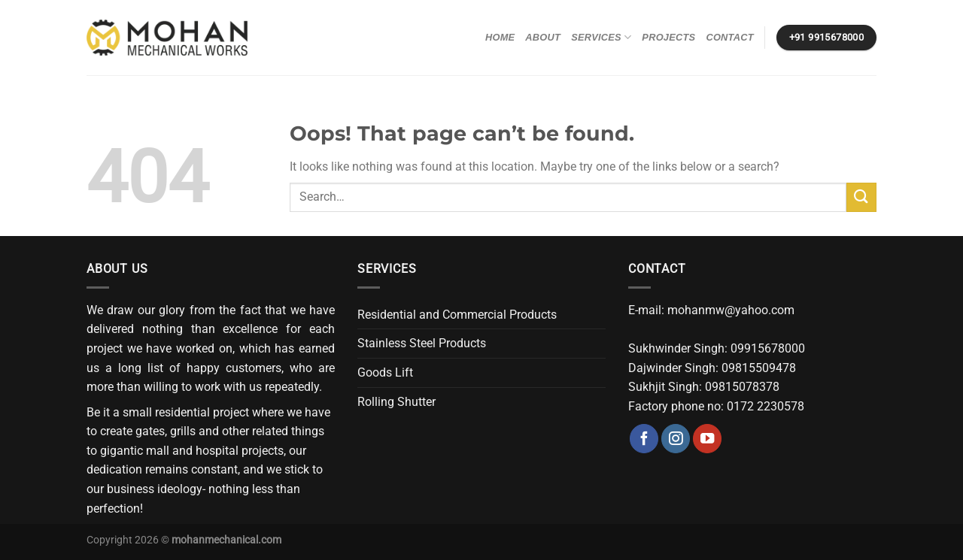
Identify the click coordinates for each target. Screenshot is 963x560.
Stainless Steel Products (422, 343)
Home (500, 37)
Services (601, 37)
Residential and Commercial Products (457, 315)
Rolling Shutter (396, 402)
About (543, 37)
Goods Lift (385, 372)
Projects (668, 37)
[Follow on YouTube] (707, 439)
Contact (729, 37)
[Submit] (861, 197)
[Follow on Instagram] (676, 439)
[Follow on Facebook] (644, 439)
